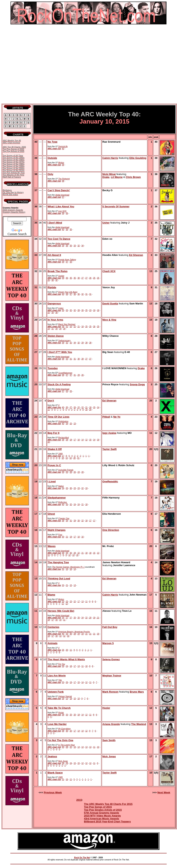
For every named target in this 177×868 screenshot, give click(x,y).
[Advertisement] (37, 64)
